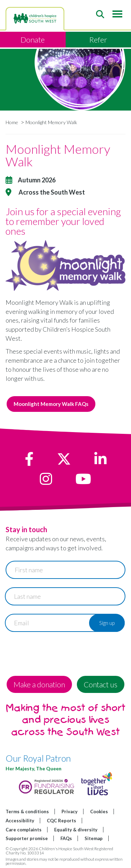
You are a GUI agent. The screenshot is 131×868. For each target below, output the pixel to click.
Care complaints (24, 830)
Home (12, 122)
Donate (33, 40)
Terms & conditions (27, 812)
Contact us (101, 684)
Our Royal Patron (38, 758)
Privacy (70, 812)
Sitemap (94, 838)
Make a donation (39, 684)
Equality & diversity (76, 830)
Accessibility (20, 821)
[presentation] (59, 654)
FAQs (66, 838)
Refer (98, 40)
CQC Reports (61, 821)
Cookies (99, 812)
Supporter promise (27, 838)
